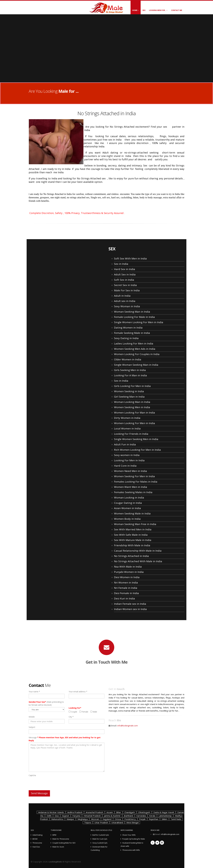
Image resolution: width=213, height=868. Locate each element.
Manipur (70, 819)
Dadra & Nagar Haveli (164, 812)
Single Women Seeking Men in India (136, 439)
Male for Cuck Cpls (100, 839)
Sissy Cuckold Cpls (100, 843)
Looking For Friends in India (131, 434)
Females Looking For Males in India (136, 482)
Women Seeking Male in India (132, 513)
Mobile (32, 717)
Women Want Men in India (131, 487)
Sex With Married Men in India (133, 529)
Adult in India (122, 296)
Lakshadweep (165, 816)
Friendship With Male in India (132, 545)
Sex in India (121, 264)
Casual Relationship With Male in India (138, 551)
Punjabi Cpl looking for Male (134, 839)
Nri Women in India (126, 583)
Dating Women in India (128, 328)
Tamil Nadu (176, 819)
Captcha (32, 775)
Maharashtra (57, 819)
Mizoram (95, 819)
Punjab (142, 819)
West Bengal (132, 823)
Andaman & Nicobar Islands (51, 812)
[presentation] (49, 783)
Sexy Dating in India (126, 338)
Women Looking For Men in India (134, 423)
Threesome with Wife (131, 850)
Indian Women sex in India (130, 609)
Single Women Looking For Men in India (139, 322)
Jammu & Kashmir (112, 816)
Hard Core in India (125, 466)
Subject (32, 727)
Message (65, 739)
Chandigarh (130, 812)
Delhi (49, 816)
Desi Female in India (126, 593)
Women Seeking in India (129, 391)
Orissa (118, 819)
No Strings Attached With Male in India (138, 561)
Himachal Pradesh (92, 816)
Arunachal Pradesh (94, 812)
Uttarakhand (117, 823)
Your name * (34, 692)
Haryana (76, 816)
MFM (54, 835)
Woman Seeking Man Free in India (135, 524)
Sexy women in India (127, 455)
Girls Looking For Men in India (132, 386)
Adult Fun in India (125, 444)
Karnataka (141, 816)
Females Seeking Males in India (133, 492)
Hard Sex (36, 847)
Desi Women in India (127, 577)
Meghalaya (83, 819)
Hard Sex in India (125, 269)
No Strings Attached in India (131, 556)
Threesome (37, 843)
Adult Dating (37, 835)
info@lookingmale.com (128, 726)
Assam (110, 812)
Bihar (119, 812)
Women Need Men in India (130, 471)
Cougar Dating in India (128, 503)
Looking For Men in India (129, 460)
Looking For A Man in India (130, 375)
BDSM (35, 839)
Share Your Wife (129, 835)
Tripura (88, 823)
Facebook (153, 843)
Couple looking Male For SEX (64, 843)
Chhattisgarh (144, 812)
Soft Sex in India (124, 280)
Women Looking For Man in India (134, 413)
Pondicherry (130, 819)
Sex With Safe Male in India (131, 535)
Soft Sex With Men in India (130, 259)
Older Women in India (128, 359)
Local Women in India (127, 428)
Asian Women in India (127, 508)
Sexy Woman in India (127, 306)
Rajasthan (154, 819)
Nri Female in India (126, 588)
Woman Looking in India (129, 498)
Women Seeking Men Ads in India (135, 349)
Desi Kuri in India (124, 598)
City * (71, 717)
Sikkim (164, 819)
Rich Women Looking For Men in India (137, 450)
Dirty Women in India (127, 418)
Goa (57, 816)
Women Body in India (127, 519)
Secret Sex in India (125, 285)
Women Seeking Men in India (132, 407)
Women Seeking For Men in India (134, 476)
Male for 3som (58, 847)
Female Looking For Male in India (134, 317)
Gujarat (65, 816)
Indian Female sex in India (130, 604)
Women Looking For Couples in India (137, 354)
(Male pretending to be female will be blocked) (46, 703)
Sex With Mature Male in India (133, 540)
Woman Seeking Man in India (132, 312)
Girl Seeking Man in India (129, 397)
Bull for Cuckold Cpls (101, 835)
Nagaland (107, 819)
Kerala (152, 816)
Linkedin (162, 843)
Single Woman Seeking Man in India (136, 365)
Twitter (157, 843)
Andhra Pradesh (75, 812)
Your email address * (78, 692)
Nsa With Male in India (128, 567)
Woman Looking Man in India (132, 402)
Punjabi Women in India (129, 572)
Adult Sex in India (125, 274)
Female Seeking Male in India (132, 333)
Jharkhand (128, 816)
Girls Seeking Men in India (130, 370)
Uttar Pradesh (101, 823)
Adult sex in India (125, 301)
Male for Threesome (61, 839)
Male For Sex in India (127, 290)
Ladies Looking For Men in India (134, 343)
